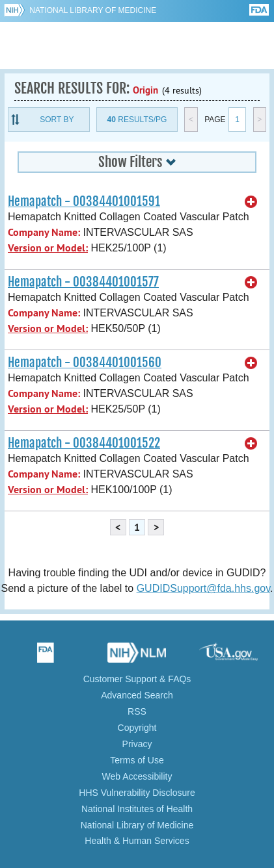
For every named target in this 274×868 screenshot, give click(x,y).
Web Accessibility (137, 776)
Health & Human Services (137, 841)
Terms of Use (137, 760)
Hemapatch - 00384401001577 (83, 282)
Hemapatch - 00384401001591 (84, 201)
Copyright (137, 728)
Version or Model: (48, 248)
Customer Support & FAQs (137, 679)
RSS (137, 711)
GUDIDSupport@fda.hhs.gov (203, 588)
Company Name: (44, 232)
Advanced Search (137, 695)
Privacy (137, 744)
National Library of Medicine (93, 10)
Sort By (57, 120)
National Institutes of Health (137, 809)
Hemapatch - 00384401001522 (84, 443)
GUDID (137, 45)
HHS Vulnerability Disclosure (137, 793)
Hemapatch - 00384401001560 (85, 363)
